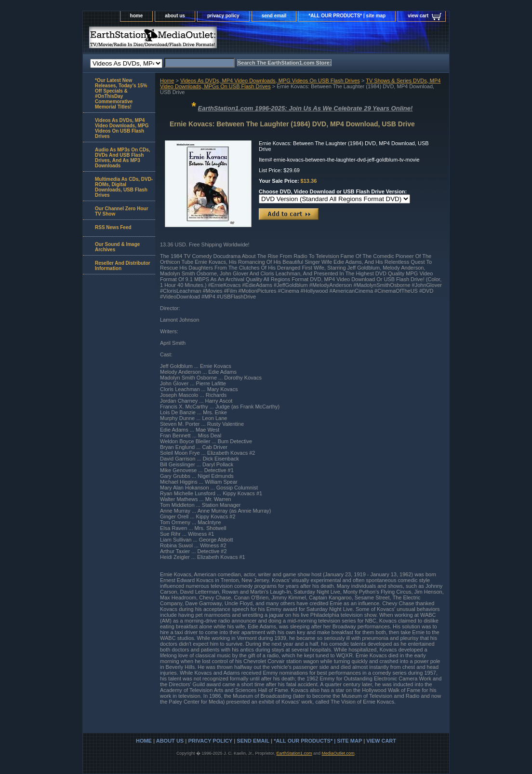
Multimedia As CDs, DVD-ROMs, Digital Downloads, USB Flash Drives (124, 187)
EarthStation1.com (294, 753)
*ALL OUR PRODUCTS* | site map (347, 16)
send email (274, 16)
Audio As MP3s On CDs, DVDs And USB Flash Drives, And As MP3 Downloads (123, 158)
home (137, 16)
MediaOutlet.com (338, 753)
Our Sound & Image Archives (117, 247)
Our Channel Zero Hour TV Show (122, 211)
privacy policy (223, 16)
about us (175, 16)
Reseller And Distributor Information (123, 266)
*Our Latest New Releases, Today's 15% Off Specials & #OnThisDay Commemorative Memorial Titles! (121, 94)
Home (167, 81)
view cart (418, 16)
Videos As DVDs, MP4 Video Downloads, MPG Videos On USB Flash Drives (270, 81)
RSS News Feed (113, 227)
